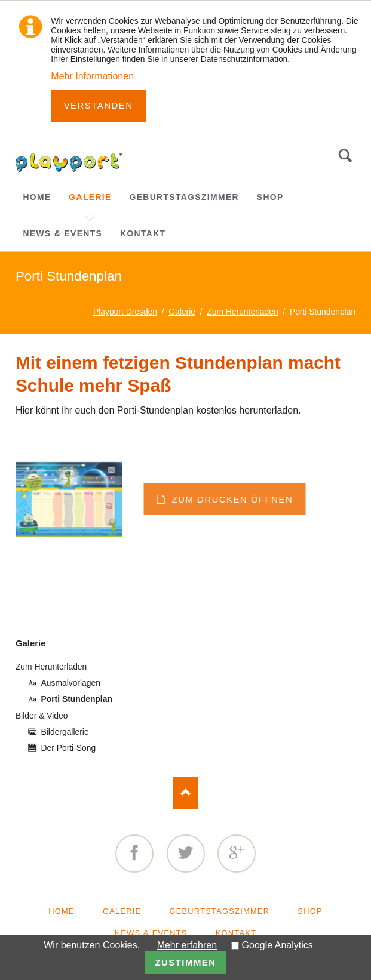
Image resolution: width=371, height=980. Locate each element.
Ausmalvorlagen (71, 683)
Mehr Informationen (92, 76)
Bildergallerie (65, 732)
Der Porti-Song (69, 748)
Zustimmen (185, 962)
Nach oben (185, 793)
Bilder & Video (42, 716)
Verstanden (99, 105)
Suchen (345, 156)
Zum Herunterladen (51, 667)
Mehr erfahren (187, 945)
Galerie (31, 643)
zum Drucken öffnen (287, 499)
